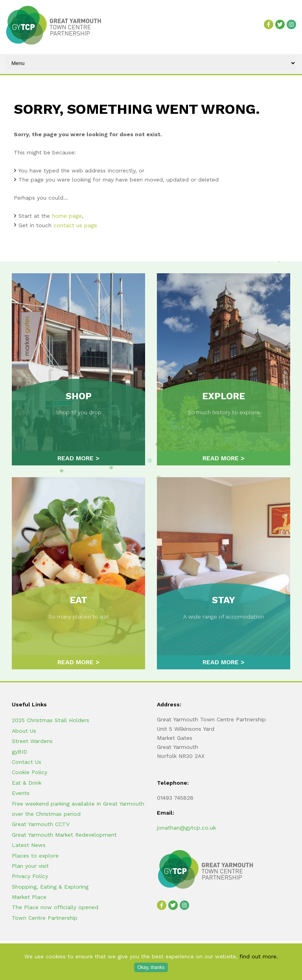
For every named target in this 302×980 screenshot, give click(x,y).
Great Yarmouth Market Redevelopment (64, 835)
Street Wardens (32, 741)
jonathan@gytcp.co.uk (186, 828)
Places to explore (35, 856)
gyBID (19, 752)
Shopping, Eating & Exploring (50, 887)
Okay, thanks (151, 967)
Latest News (29, 845)
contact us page (75, 225)
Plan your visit (30, 866)
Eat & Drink (27, 783)
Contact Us (27, 762)
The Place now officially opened (55, 907)
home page (67, 216)
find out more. (259, 956)
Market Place (29, 897)
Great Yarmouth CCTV (41, 824)
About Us (24, 731)
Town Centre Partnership (45, 918)
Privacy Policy (30, 876)
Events (21, 793)
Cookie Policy (29, 772)
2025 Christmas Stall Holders (51, 720)
